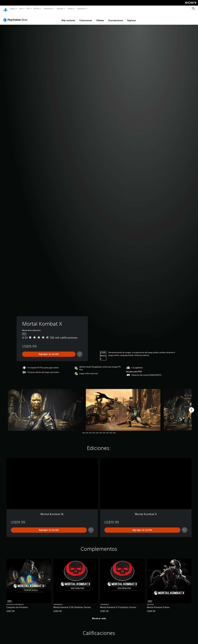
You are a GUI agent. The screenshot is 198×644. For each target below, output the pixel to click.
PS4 (28, 8)
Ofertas (100, 17)
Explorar (132, 17)
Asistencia (81, 8)
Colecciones (86, 17)
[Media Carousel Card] (45, 407)
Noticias (60, 8)
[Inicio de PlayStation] (5, 9)
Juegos (12, 8)
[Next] (192, 407)
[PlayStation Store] (16, 17)
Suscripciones (116, 17)
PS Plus (37, 8)
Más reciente (68, 17)
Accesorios (48, 8)
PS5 (21, 8)
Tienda (70, 8)
